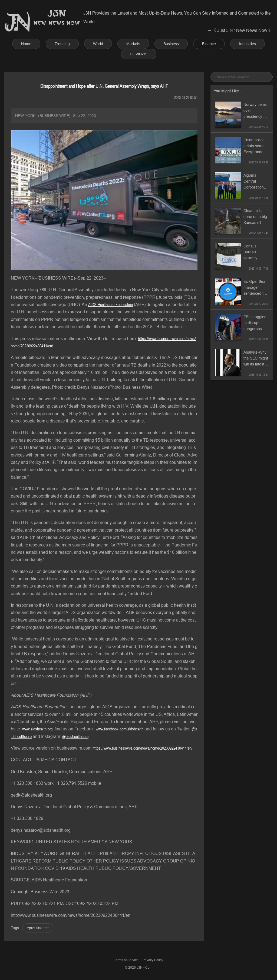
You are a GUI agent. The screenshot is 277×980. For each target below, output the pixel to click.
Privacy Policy (153, 960)
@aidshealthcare (75, 736)
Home (26, 44)
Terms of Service (126, 960)
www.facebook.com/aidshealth (120, 729)
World (98, 44)
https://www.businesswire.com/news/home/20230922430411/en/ (143, 748)
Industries (248, 44)
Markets (133, 44)
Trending (62, 44)
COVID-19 (139, 54)
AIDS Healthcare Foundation (111, 304)
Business (171, 44)
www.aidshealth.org (37, 729)
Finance (209, 44)
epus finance (38, 928)
